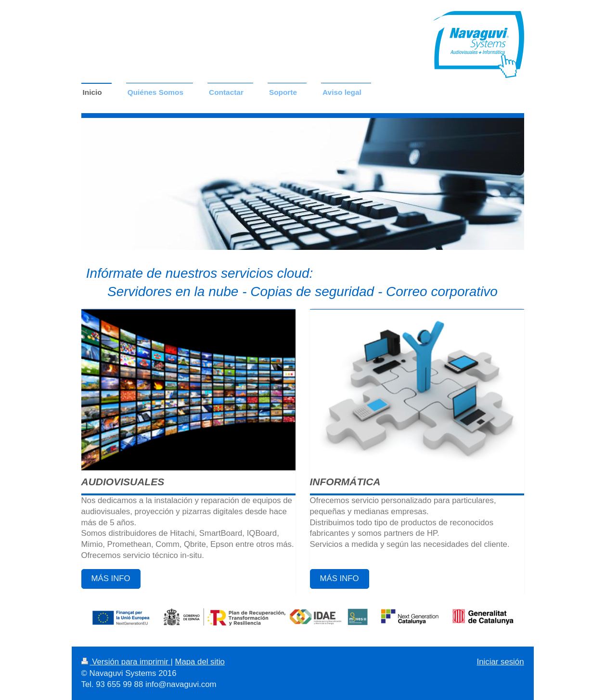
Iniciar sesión (501, 662)
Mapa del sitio (200, 662)
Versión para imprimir (126, 662)
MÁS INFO (111, 578)
